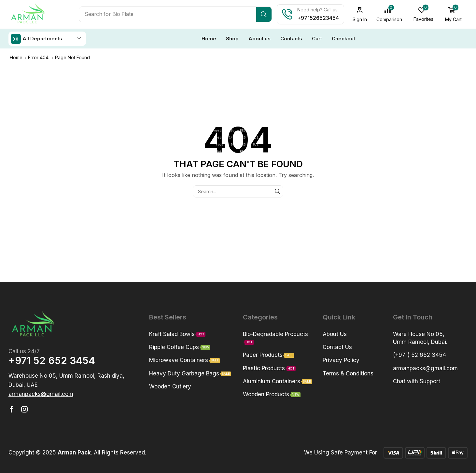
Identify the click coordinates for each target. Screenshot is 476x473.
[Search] (265, 14)
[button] (361, 14)
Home (16, 57)
